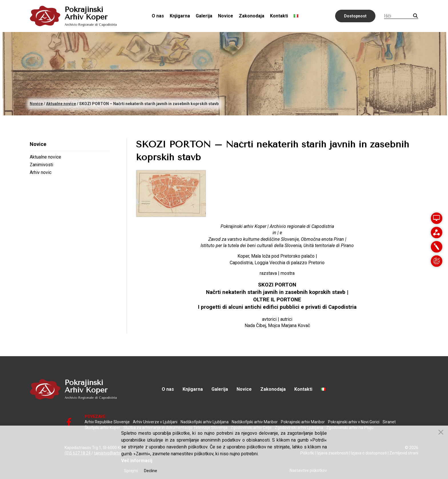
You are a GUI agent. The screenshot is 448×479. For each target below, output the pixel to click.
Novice (226, 16)
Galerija (204, 16)
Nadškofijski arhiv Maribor (255, 422)
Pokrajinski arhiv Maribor (303, 422)
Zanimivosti (41, 165)
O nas (158, 16)
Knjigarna (180, 16)
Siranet (389, 422)
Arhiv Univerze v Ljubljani (155, 422)
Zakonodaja (252, 16)
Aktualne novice (45, 157)
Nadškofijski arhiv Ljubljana (205, 422)
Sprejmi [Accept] (131, 471)
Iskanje (415, 16)
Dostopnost (355, 16)
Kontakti (279, 16)
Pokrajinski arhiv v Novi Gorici (354, 422)
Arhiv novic (41, 172)
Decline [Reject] (151, 471)
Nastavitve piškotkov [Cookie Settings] (308, 470)
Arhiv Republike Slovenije (107, 422)
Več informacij (137, 461)
